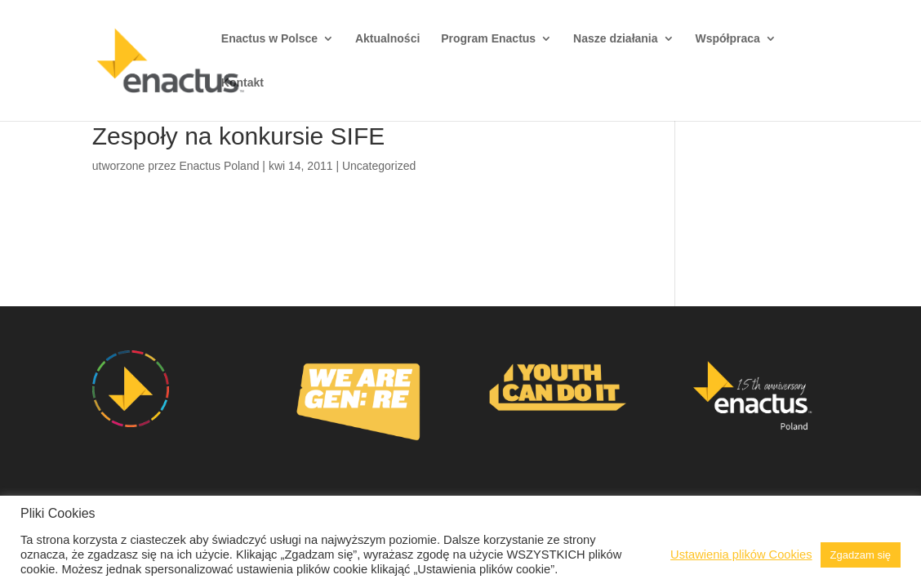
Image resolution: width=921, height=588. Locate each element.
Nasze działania (616, 39)
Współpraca (727, 39)
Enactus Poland (219, 166)
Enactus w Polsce (269, 39)
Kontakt (242, 83)
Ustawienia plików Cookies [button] (741, 555)
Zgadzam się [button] (861, 555)
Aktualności (387, 39)
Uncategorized (379, 166)
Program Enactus (488, 39)
